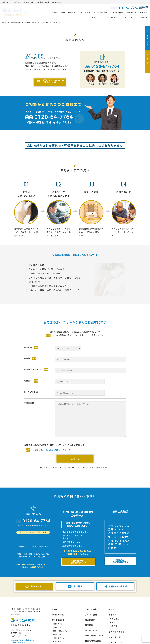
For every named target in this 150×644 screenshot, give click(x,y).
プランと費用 (58, 615)
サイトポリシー (116, 637)
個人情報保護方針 (117, 627)
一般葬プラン (58, 629)
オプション (57, 637)
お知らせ (113, 604)
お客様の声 (131, 12)
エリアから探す (92, 604)
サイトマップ (115, 632)
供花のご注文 (128, 17)
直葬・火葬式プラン (60, 626)
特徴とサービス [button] (68, 12)
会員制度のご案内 (93, 636)
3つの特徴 (112, 17)
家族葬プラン (58, 619)
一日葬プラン (58, 622)
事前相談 (89, 620)
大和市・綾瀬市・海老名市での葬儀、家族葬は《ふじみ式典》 (27, 22)
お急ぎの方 (90, 641)
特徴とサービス (59, 610)
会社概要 (143, 17)
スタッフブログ (117, 617)
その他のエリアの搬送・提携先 (123, 642)
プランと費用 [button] (84, 12)
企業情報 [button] (143, 12)
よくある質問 (117, 12)
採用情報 (113, 621)
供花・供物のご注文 (94, 630)
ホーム (55, 12)
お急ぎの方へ (95, 17)
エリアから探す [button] (101, 12)
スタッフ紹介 (116, 614)
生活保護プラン (58, 633)
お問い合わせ (91, 625)
